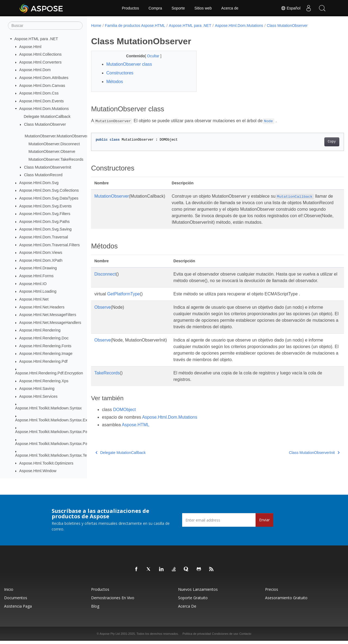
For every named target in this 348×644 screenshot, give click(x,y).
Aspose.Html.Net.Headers (42, 307)
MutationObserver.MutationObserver (56, 136)
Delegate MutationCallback (47, 117)
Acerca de (230, 8)
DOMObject (125, 423)
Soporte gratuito (193, 601)
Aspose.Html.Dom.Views (41, 253)
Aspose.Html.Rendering (40, 330)
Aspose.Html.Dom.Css (39, 93)
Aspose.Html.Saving (37, 389)
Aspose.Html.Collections (41, 55)
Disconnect (105, 281)
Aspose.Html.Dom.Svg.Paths (45, 222)
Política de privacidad (197, 637)
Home (96, 26)
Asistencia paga (18, 609)
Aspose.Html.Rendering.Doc (44, 338)
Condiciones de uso (225, 637)
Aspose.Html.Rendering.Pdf (43, 362)
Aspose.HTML (136, 438)
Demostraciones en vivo (113, 601)
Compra (155, 8)
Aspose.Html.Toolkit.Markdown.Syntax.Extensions (59, 420)
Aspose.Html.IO (33, 284)
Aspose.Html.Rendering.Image (46, 354)
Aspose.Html (30, 47)
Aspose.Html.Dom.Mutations (44, 109)
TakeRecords (107, 386)
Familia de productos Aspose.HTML (135, 26)
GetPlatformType (123, 307)
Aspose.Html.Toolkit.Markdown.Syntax (49, 408)
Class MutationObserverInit (48, 167)
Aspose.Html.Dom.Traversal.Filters (50, 245)
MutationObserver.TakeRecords (56, 160)
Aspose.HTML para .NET (36, 39)
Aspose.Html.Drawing (38, 268)
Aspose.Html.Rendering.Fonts (45, 346)
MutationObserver (112, 196)
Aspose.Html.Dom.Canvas (42, 86)
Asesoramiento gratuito (286, 601)
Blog (95, 609)
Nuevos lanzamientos (198, 593)
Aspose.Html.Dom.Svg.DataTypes (49, 198)
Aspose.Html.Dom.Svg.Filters (45, 214)
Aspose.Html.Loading (38, 292)
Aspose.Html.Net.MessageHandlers (50, 323)
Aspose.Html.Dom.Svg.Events (46, 206)
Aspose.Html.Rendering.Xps (44, 381)
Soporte (178, 8)
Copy (314, 142)
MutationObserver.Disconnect (54, 144)
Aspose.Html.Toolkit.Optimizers (46, 463)
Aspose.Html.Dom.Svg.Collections (49, 191)
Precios (272, 593)
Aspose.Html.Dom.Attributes (44, 78)
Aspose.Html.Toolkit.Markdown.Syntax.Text (53, 456)
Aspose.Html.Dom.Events (42, 101)
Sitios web (203, 8)
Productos (130, 8)
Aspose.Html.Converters (41, 62)
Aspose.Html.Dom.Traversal (44, 237)
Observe (102, 320)
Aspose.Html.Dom (35, 70)
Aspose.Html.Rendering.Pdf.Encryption (49, 373)
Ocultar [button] (150, 56)
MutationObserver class (129, 64)
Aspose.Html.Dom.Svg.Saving (46, 229)
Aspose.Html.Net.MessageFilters (48, 315)
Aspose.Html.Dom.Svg (39, 183)
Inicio (9, 593)
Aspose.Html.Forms (36, 276)
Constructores (120, 73)
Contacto (245, 637)
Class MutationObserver (45, 125)
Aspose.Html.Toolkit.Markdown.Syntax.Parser (55, 432)
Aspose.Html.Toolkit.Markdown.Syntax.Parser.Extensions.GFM (70, 444)
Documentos (16, 601)
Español (291, 8)
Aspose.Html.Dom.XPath (41, 261)
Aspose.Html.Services (38, 397)
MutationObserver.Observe (52, 152)
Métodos (115, 82)
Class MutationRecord (43, 175)
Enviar (264, 523)
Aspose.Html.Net (34, 299)
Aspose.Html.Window (38, 471)
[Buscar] (45, 26)
